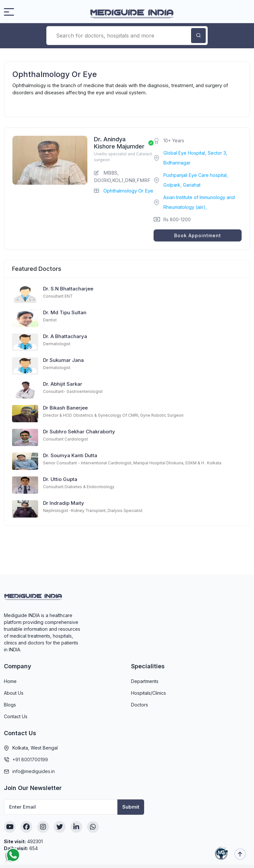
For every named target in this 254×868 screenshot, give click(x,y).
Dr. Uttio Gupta (60, 479)
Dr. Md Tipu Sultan (65, 312)
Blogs (10, 705)
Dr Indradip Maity (64, 503)
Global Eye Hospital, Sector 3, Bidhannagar (195, 158)
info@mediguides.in (34, 771)
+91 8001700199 (30, 759)
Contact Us (16, 716)
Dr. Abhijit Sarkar (63, 384)
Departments (145, 681)
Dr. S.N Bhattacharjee (68, 289)
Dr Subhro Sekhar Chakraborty (79, 432)
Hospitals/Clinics (149, 693)
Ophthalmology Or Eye (128, 191)
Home (10, 681)
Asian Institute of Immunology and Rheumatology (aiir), (199, 202)
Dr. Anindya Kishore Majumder (119, 143)
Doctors (140, 705)
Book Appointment (198, 235)
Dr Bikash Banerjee (65, 408)
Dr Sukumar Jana (63, 360)
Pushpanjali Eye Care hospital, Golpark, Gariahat (196, 180)
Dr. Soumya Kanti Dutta (70, 455)
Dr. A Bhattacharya (65, 336)
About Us (14, 693)
